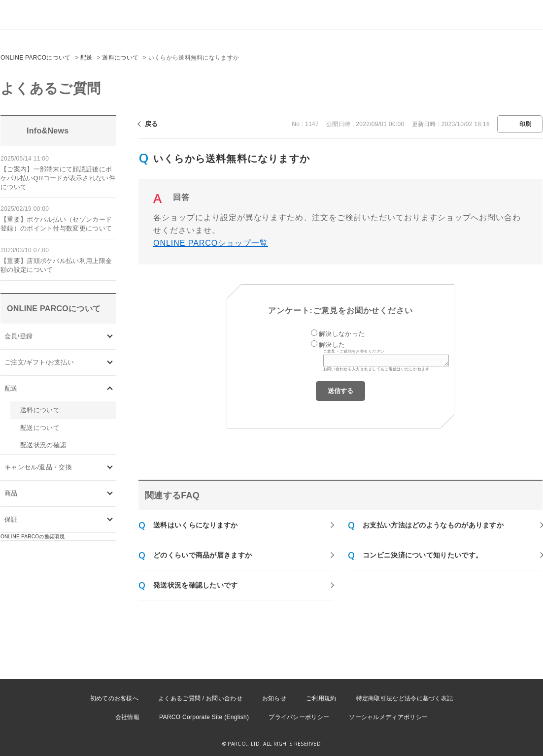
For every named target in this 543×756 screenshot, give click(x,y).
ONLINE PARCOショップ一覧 (211, 243)
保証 (11, 519)
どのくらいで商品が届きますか (203, 555)
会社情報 (127, 717)
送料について (120, 58)
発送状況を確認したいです (196, 585)
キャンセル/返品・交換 (38, 467)
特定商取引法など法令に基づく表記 (405, 698)
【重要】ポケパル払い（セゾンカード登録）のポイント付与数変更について (56, 224)
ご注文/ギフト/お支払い (39, 362)
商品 (11, 493)
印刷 (526, 124)
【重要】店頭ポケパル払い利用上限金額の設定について (56, 265)
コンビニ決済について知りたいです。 (423, 555)
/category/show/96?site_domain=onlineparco (110, 520)
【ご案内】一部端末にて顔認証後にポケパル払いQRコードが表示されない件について (58, 178)
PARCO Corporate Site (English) (204, 717)
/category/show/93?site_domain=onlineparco (110, 494)
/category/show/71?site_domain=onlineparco (110, 362)
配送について (40, 428)
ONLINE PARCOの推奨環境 (33, 537)
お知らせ (274, 698)
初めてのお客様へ (114, 698)
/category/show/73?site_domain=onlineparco (110, 468)
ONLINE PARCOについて (36, 58)
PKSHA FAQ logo (489, 740)
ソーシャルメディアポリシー (388, 717)
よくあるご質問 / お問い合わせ (200, 698)
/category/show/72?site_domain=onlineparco (110, 388)
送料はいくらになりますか (196, 525)
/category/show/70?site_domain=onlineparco (110, 336)
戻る (152, 124)
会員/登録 (18, 336)
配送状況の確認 (43, 445)
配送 (86, 58)
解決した (332, 345)
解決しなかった (342, 334)
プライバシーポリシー (299, 717)
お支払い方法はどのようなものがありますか (433, 525)
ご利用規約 (321, 698)
